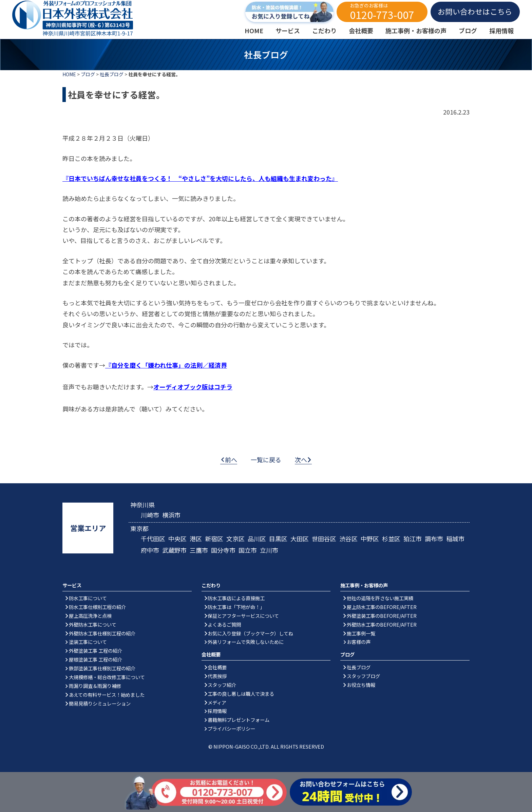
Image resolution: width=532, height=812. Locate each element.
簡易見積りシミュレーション (100, 703)
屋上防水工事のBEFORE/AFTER (382, 607)
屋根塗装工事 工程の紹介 (96, 659)
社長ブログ (112, 74)
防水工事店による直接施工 (236, 598)
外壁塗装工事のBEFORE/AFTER (382, 616)
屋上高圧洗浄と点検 (90, 616)
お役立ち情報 (361, 685)
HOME (69, 74)
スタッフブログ (363, 676)
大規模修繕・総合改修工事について (107, 677)
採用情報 (217, 711)
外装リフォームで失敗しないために (246, 642)
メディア (217, 702)
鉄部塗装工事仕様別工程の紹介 (102, 668)
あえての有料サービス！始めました (107, 695)
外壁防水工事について (93, 624)
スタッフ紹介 (222, 685)
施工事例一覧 (361, 633)
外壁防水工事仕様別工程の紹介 (102, 633)
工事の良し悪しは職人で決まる (241, 694)
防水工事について (88, 598)
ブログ (88, 74)
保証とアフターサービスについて (243, 616)
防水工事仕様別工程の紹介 (97, 607)
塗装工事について (88, 642)
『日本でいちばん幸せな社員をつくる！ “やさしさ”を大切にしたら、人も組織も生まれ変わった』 (200, 178)
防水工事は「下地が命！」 (236, 607)
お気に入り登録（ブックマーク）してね (250, 633)
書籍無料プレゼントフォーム (239, 720)
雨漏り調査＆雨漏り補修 (95, 686)
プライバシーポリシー (231, 728)
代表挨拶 (217, 676)
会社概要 (217, 667)
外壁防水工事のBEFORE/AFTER (382, 624)
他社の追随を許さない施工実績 (380, 598)
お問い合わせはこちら (475, 11)
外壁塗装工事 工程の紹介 (96, 651)
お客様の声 (359, 642)
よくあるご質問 (224, 624)
